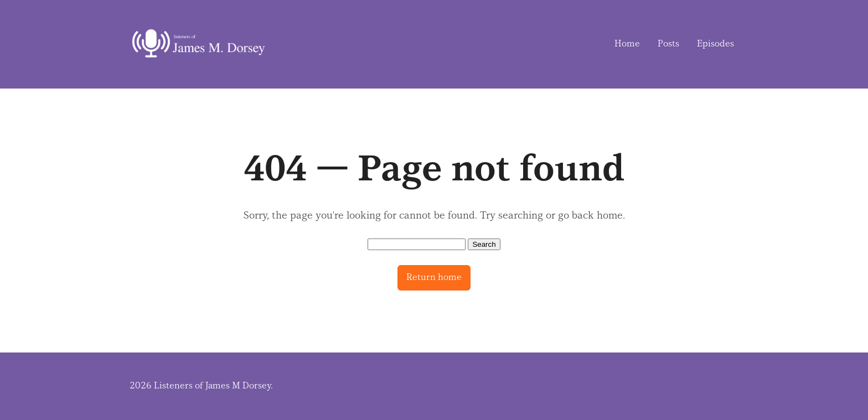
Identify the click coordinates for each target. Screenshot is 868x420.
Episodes (715, 44)
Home (627, 44)
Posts (668, 44)
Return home (434, 277)
